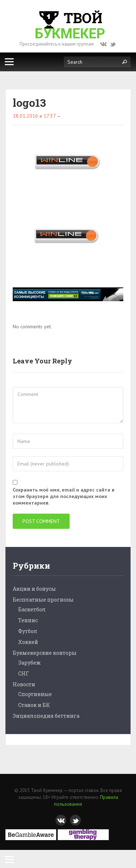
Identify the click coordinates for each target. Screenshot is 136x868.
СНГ (24, 673)
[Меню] (9, 62)
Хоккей (28, 642)
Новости (24, 684)
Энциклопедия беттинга (46, 716)
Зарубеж (29, 663)
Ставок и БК (34, 705)
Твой (70, 25)
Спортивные (35, 694)
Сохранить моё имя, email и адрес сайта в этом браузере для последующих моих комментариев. (63, 496)
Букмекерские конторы (45, 653)
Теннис (28, 620)
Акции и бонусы (34, 589)
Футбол (28, 631)
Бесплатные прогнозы (43, 600)
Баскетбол (32, 609)
